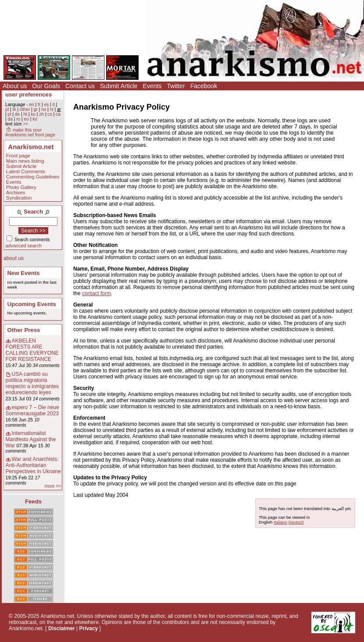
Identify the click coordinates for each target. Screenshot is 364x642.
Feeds (33, 501)
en (31, 105)
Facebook (204, 86)
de (17, 114)
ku (33, 114)
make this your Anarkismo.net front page (30, 132)
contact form (96, 293)
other (25, 109)
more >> (53, 486)
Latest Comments (26, 171)
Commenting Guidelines (33, 177)
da (10, 119)
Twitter (176, 86)
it (54, 105)
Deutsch (296, 522)
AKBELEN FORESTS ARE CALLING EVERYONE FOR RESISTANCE (32, 350)
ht (25, 114)
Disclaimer (62, 628)
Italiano (280, 522)
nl (52, 109)
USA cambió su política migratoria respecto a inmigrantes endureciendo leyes (32, 383)
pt (7, 109)
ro (18, 119)
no (44, 109)
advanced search (24, 246)
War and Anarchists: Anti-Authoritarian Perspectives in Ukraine (33, 465)
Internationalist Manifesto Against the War (31, 439)
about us (14, 258)
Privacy (89, 628)
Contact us (80, 86)
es (47, 105)
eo (27, 119)
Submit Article (119, 86)
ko (35, 119)
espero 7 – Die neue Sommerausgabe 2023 (32, 410)
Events (152, 86)
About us (15, 86)
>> (25, 124)
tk (14, 109)
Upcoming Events (32, 304)
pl (9, 114)
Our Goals (46, 86)
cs (50, 114)
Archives (16, 193)
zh (41, 114)
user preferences (29, 95)
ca (58, 114)
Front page (18, 156)
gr (36, 109)
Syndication (19, 198)
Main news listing (25, 161)
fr (39, 105)
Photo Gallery (21, 187)
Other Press (24, 330)
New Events (24, 273)
